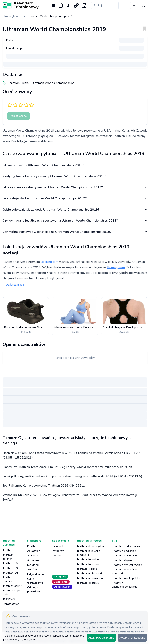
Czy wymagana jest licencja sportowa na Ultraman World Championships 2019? (75, 221)
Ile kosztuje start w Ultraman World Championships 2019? (75, 198)
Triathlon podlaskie (124, 551)
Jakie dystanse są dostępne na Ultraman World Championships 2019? (75, 187)
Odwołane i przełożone (34, 589)
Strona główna (12, 16)
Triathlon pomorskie (124, 556)
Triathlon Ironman (8, 557)
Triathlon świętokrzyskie (127, 565)
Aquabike (33, 560)
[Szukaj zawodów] (105, 5)
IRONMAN (9, 599)
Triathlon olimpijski (8, 579)
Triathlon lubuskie (88, 559)
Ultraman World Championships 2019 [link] (51, 16)
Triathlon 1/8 (10, 573)
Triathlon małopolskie (90, 573)
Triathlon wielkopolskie (127, 578)
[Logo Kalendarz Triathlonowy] (21, 5)
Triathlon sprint (12, 586)
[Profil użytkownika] (144, 5)
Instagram (58, 551)
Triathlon (8, 550)
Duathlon (33, 546)
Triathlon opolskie (88, 583)
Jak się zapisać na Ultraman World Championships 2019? (75, 165)
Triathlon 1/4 (10, 568)
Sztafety (32, 570)
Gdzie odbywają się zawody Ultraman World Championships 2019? (75, 210)
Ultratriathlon (11, 604)
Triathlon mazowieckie (90, 578)
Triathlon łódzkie (87, 569)
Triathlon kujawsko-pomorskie (89, 553)
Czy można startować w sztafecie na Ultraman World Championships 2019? (75, 232)
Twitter (56, 556)
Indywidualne (35, 574)
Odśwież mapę (15, 285)
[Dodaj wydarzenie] (134, 5)
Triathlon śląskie (122, 560)
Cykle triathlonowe (35, 581)
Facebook (58, 546)
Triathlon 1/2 (10, 563)
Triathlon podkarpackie (126, 546)
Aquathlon (34, 551)
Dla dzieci (33, 565)
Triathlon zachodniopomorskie (125, 585)
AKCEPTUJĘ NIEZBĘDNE (132, 638)
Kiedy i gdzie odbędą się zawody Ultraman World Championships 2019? (75, 176)
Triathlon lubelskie (88, 564)
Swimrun (33, 556)
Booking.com (49, 262)
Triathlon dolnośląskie (90, 546)
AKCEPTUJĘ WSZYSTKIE (101, 638)
